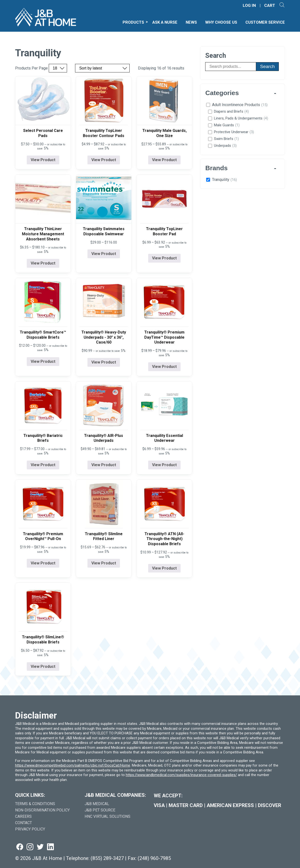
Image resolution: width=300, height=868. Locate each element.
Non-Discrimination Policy (42, 810)
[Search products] (231, 67)
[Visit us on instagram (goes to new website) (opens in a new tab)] (30, 847)
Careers (23, 816)
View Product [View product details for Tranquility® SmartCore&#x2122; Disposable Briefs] (43, 361)
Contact (24, 823)
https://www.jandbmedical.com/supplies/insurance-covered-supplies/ (181, 775)
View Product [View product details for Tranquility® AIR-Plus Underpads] (104, 465)
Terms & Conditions (35, 804)
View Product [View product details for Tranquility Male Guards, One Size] (164, 160)
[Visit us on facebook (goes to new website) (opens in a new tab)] (20, 847)
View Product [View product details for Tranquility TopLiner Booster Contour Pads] (104, 160)
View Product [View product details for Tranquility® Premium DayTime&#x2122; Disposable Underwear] (164, 367)
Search (267, 66)
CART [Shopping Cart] (270, 5)
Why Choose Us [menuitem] (221, 22)
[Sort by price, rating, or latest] (102, 68)
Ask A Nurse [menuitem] (165, 22)
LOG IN (249, 5)
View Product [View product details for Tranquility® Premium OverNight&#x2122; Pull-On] (43, 563)
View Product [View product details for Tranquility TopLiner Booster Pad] (164, 258)
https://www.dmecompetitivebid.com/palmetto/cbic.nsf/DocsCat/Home (73, 765)
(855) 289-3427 (107, 858)
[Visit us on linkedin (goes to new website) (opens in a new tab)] (50, 847)
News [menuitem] (191, 22)
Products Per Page (31, 68)
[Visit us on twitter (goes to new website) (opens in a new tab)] (40, 847)
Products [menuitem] (133, 22)
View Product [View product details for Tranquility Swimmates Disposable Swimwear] (104, 254)
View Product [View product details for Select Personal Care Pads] (43, 160)
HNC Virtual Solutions (107, 816)
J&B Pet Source (100, 810)
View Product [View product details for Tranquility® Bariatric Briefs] (43, 465)
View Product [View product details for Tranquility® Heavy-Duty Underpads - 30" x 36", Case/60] (104, 362)
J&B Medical (97, 804)
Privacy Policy (30, 829)
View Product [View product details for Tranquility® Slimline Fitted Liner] (104, 563)
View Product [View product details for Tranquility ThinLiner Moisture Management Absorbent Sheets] (43, 263)
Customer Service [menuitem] (265, 22)
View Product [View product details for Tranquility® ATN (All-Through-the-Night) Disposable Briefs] (164, 568)
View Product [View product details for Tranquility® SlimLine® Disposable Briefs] (43, 666)
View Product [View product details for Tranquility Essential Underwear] (164, 465)
